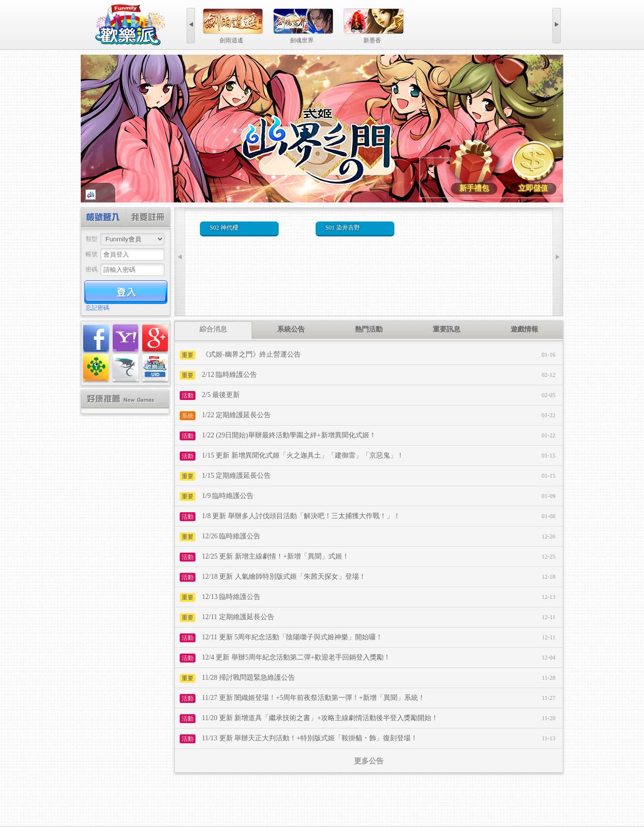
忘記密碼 (97, 308)
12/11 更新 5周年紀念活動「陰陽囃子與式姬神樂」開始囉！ (292, 637)
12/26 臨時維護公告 (231, 536)
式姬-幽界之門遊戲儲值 (533, 163)
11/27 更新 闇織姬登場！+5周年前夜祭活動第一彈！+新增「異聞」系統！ (313, 698)
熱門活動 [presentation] (369, 329)
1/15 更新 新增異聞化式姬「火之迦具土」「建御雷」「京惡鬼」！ (303, 455)
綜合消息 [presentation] (213, 329)
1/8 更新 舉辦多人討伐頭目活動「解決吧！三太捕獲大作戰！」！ (301, 516)
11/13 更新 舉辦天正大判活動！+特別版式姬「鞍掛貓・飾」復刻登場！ (310, 738)
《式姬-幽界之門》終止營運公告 (251, 354)
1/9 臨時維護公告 (228, 496)
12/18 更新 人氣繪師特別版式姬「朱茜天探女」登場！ (284, 577)
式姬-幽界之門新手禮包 (474, 163)
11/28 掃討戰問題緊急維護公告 (248, 678)
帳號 (92, 254)
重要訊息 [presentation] (447, 329)
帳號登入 (104, 218)
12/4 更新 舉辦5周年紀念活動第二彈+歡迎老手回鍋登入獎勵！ (296, 657)
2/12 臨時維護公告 (229, 375)
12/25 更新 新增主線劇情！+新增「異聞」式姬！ (275, 556)
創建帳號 (148, 218)
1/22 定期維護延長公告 (236, 415)
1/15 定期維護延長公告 (236, 476)
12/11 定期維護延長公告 (238, 617)
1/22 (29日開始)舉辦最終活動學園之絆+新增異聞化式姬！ (289, 435)
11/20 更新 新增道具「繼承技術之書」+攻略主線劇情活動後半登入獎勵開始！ (320, 718)
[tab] (213, 330)
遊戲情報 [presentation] (524, 329)
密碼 (92, 269)
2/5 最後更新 (221, 395)
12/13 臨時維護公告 (231, 597)
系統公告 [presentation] (291, 329)
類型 (92, 239)
